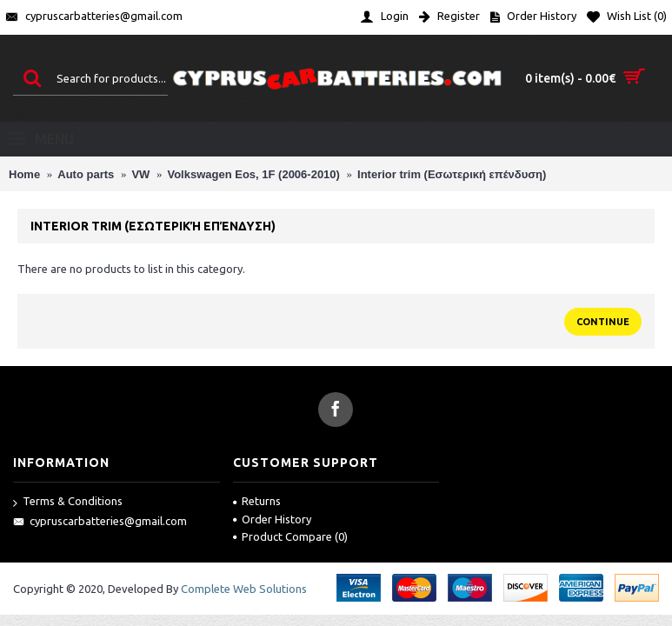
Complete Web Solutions (244, 589)
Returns (257, 501)
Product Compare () (290, 536)
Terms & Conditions (68, 502)
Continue (603, 322)
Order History (272, 519)
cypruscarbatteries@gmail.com (100, 522)
